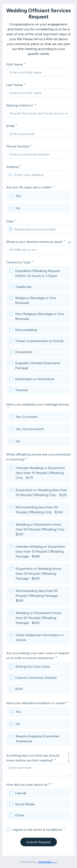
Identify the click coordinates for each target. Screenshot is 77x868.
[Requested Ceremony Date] (41, 229)
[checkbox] (38, 274)
